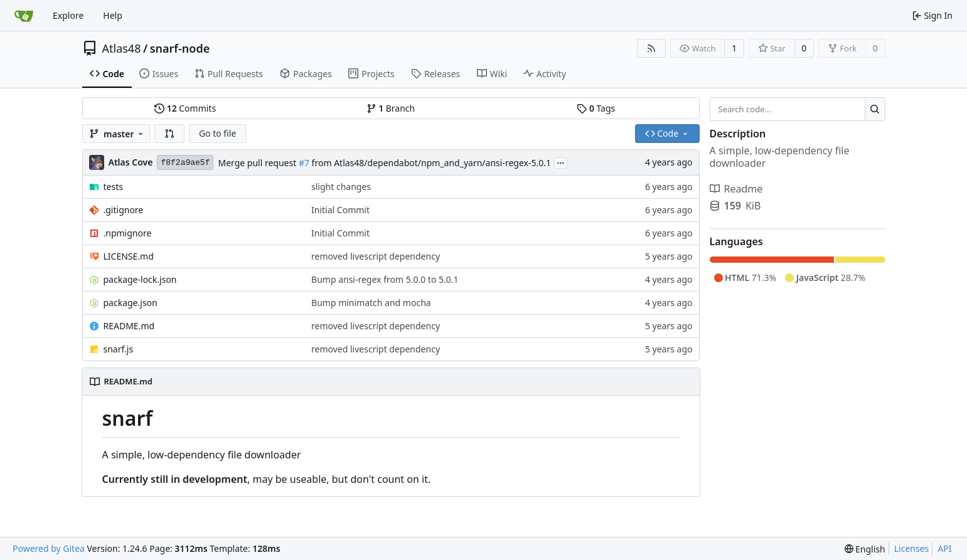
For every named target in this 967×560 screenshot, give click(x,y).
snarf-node (180, 48)
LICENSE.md (129, 256)
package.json (131, 303)
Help (113, 15)
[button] (169, 134)
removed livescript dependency (376, 256)
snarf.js (119, 349)
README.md (129, 326)
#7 (304, 163)
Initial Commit (340, 210)
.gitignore (124, 210)
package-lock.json (140, 279)
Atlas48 (122, 48)
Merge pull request (258, 163)
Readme (736, 189)
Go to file (217, 133)
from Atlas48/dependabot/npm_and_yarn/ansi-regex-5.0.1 (430, 163)
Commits (185, 108)
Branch (391, 108)
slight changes (341, 187)
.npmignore (128, 233)
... (561, 162)
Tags (596, 108)
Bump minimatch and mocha (371, 303)
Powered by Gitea (49, 548)
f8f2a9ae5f (185, 163)
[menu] (865, 549)
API (944, 548)
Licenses (912, 548)
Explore (68, 15)
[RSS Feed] (651, 48)
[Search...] (875, 109)
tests (113, 187)
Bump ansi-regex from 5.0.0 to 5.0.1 (385, 279)
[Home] (24, 16)
